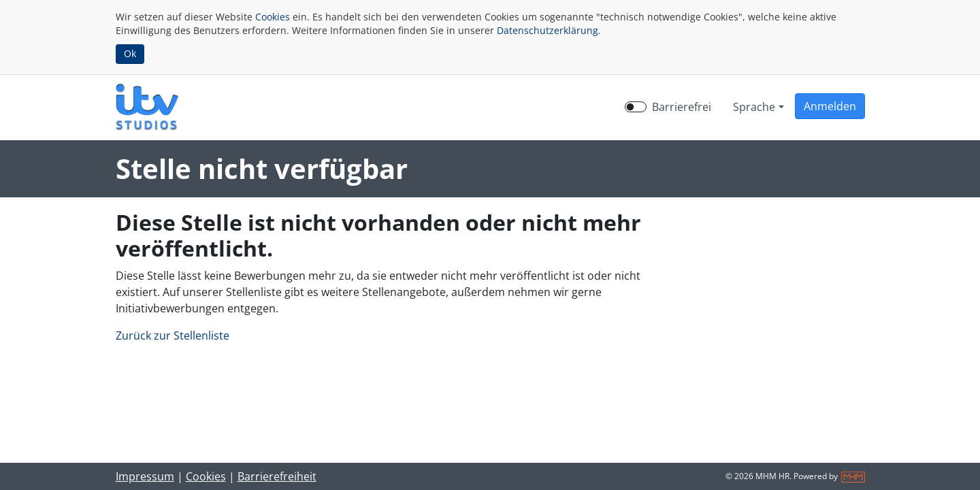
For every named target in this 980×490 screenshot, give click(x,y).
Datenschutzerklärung (548, 30)
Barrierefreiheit (277, 476)
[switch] (636, 107)
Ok (130, 53)
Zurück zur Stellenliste (173, 336)
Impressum (145, 476)
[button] (830, 106)
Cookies (273, 17)
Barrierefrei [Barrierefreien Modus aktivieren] (682, 107)
